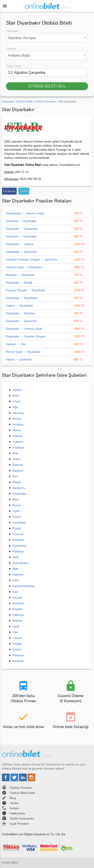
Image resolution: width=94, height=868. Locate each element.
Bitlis (16, 396)
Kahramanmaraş (24, 586)
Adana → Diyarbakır (19, 306)
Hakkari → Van (16, 344)
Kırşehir (18, 609)
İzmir (16, 580)
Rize (15, 453)
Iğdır (15, 569)
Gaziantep (19, 546)
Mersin (17, 430)
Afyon (17, 401)
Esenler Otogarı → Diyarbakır (26, 290)
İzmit (16, 557)
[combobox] (47, 38)
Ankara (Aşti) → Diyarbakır (24, 267)
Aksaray (18, 413)
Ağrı (15, 407)
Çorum (17, 650)
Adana (17, 390)
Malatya (18, 551)
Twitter (24, 191)
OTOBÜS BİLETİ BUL (47, 86)
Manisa (17, 621)
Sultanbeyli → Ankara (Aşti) (25, 213)
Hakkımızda (17, 813)
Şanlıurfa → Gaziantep (21, 236)
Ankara (18, 436)
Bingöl (17, 482)
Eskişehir (19, 540)
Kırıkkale (18, 603)
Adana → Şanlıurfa (19, 360)
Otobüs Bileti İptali (22, 793)
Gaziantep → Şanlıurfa (21, 252)
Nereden (12, 31)
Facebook (9, 191)
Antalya (18, 424)
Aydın (16, 511)
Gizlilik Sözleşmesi (22, 819)
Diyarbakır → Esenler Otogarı (26, 336)
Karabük (18, 661)
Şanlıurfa (19, 488)
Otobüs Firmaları (21, 788)
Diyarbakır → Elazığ (19, 283)
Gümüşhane (21, 563)
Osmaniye (19, 523)
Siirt (15, 476)
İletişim (14, 808)
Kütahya (18, 655)
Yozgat (17, 644)
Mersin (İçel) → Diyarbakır (23, 352)
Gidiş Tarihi (14, 66)
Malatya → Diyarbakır (20, 275)
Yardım (14, 803)
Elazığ (17, 528)
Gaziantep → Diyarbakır (22, 298)
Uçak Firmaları (19, 824)
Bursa (17, 505)
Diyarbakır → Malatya (20, 313)
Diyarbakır (19, 494)
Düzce (17, 517)
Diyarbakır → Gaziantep (22, 229)
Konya (17, 419)
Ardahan (18, 448)
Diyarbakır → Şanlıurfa (21, 321)
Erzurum (18, 534)
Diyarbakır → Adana (19, 244)
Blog (13, 798)
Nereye (11, 49)
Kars (16, 592)
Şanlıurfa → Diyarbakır (21, 221)
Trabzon (18, 442)
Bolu (16, 499)
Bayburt (18, 471)
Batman (18, 465)
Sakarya (18, 615)
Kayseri (18, 598)
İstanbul (18, 574)
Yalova (17, 638)
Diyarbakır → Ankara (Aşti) (24, 329)
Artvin (17, 459)
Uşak (16, 626)
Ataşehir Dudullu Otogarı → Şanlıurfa (31, 260)
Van (15, 632)
